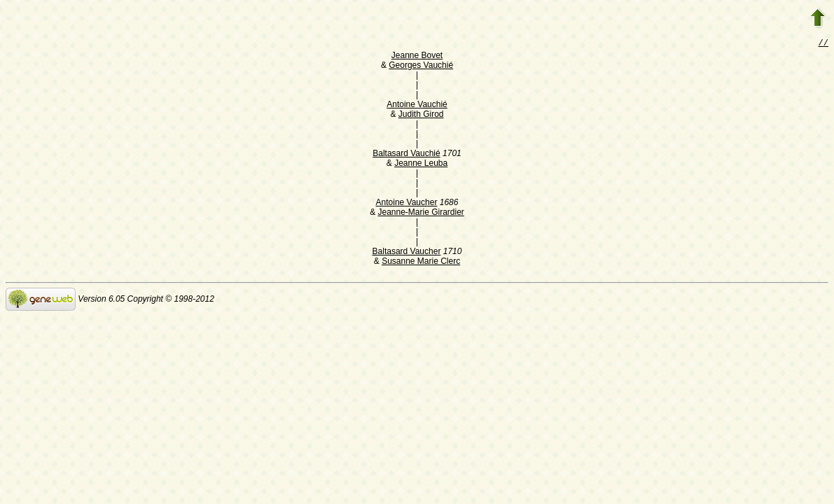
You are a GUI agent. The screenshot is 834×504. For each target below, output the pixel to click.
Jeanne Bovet (417, 57)
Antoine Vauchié (417, 106)
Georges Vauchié (421, 66)
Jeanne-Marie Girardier (421, 213)
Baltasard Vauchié (406, 155)
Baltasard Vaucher (407, 253)
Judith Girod (421, 115)
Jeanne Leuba (421, 164)
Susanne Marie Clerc (421, 262)
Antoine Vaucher (407, 204)
